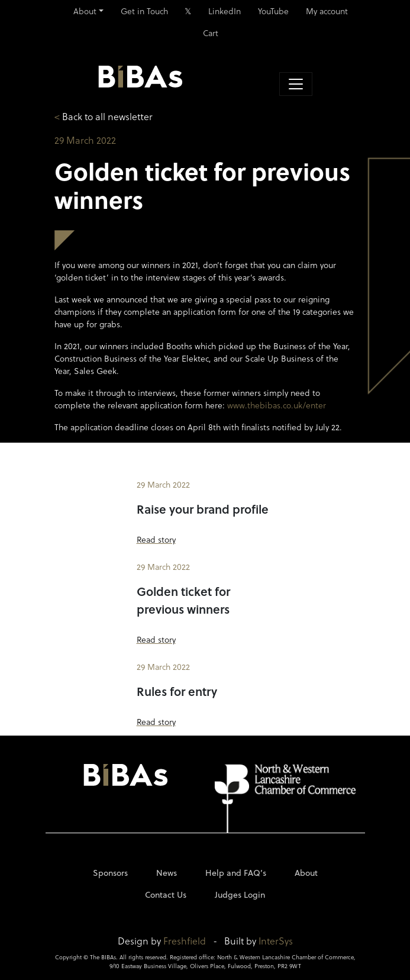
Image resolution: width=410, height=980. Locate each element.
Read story (156, 539)
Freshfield (185, 941)
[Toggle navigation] (296, 84)
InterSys (276, 941)
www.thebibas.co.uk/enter (277, 405)
